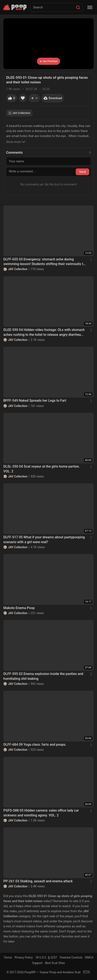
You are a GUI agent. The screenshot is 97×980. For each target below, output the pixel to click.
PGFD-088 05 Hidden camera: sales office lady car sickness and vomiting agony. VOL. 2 (41, 813)
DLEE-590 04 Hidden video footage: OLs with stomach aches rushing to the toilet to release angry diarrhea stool (44, 332)
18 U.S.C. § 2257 (46, 957)
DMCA (89, 957)
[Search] (78, 7)
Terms (8, 957)
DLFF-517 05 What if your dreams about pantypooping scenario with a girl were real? (44, 539)
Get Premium (49, 61)
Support (37, 963)
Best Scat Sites (55, 963)
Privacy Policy (24, 957)
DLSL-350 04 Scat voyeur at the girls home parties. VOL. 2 (42, 469)
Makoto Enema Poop (19, 608)
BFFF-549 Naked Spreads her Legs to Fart (35, 401)
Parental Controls (71, 957)
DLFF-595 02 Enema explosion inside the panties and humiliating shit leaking (43, 676)
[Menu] (90, 7)
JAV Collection (19, 113)
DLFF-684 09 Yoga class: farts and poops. (35, 745)
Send (82, 172)
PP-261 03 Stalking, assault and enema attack (38, 881)
